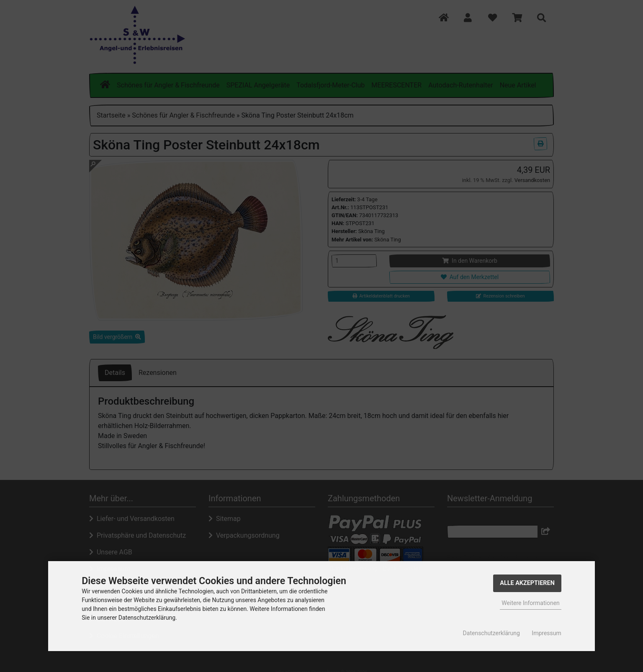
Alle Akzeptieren (527, 583)
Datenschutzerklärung (491, 633)
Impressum (546, 633)
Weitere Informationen (530, 603)
